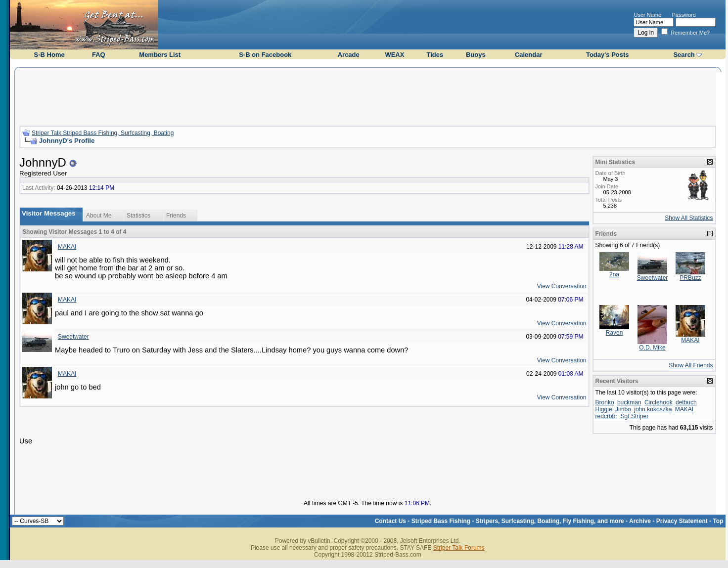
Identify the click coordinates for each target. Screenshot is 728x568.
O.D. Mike (652, 348)
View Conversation (562, 286)
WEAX (394, 55)
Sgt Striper (635, 416)
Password (684, 15)
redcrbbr (607, 416)
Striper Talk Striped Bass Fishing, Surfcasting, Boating (103, 133)
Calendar (529, 55)
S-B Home (49, 55)
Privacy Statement (682, 521)
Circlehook (659, 402)
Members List (160, 55)
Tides (435, 55)
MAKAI (67, 247)
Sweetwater (73, 337)
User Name (647, 15)
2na (614, 274)
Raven (614, 333)
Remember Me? (685, 33)
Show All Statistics (689, 218)
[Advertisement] (367, 95)
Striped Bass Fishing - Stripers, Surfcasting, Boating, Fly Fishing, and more (518, 521)
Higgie (604, 409)
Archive (640, 521)
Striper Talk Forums (459, 548)
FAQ (99, 55)
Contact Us (390, 521)
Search (684, 55)
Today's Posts (608, 55)
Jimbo (623, 409)
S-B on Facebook (265, 55)
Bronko (605, 402)
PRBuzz (690, 278)
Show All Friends (691, 365)
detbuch (686, 402)
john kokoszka (653, 409)
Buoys (476, 55)
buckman (629, 402)
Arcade (349, 55)
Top (718, 521)
